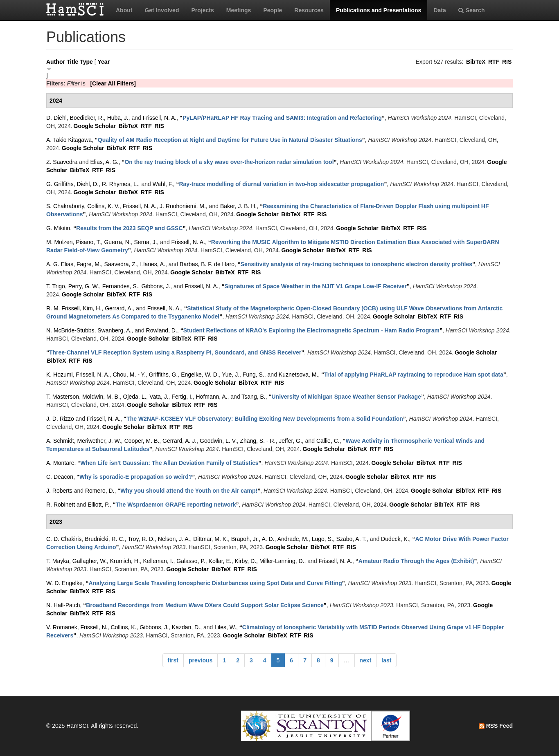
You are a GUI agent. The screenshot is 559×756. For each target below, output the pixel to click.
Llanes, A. (153, 264)
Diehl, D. (88, 184)
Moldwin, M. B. (101, 397)
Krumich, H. (125, 561)
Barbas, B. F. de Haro (207, 264)
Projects (202, 10)
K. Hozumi (60, 375)
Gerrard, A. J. (179, 441)
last (386, 660)
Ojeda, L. (135, 397)
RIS (507, 62)
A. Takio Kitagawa (69, 140)
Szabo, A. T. (352, 539)
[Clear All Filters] (113, 83)
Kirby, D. (245, 561)
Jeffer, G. (290, 441)
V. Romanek (62, 627)
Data (440, 10)
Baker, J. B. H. (238, 206)
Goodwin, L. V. (218, 441)
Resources (309, 10)
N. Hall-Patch (63, 605)
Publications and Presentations (379, 10)
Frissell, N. (94, 627)
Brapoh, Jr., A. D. (253, 539)
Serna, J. (146, 242)
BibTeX (476, 62)
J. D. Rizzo (60, 419)
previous (201, 660)
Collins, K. (123, 627)
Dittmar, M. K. (211, 539)
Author (56, 62)
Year (104, 62)
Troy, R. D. (141, 539)
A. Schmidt (60, 441)
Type (86, 62)
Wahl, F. (163, 184)
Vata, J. (159, 397)
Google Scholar (95, 126)
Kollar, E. (220, 561)
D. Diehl (56, 118)
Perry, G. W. (84, 286)
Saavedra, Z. (121, 264)
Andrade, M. (293, 539)
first (173, 660)
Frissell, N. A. (160, 118)
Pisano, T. (88, 242)
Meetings (239, 10)
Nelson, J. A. (174, 539)
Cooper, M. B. (142, 441)
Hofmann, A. (211, 397)
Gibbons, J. (156, 286)
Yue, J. (231, 375)
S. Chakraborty (65, 206)
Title (73, 62)
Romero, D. (100, 491)
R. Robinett (61, 505)
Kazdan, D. (186, 627)
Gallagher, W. (90, 561)
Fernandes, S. (120, 286)
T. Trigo (56, 286)
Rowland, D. (162, 330)
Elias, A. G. (104, 162)
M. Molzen (60, 242)
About (124, 10)
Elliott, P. (98, 505)
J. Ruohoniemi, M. (183, 206)
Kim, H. (92, 308)
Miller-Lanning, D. (282, 561)
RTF (494, 62)
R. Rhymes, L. (120, 184)
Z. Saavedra (62, 162)
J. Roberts (59, 491)
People (273, 10)
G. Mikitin (58, 228)
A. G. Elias (60, 264)
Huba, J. (118, 118)
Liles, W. (225, 627)
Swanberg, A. (114, 330)
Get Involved (162, 10)
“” (282, 118)
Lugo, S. (322, 539)
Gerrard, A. (119, 308)
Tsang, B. (253, 397)
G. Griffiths (60, 184)
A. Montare (60, 463)
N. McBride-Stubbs (70, 330)
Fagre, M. (89, 264)
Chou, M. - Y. (129, 375)
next (366, 660)
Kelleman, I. (158, 561)
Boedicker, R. (87, 118)
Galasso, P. (191, 561)
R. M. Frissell (63, 308)
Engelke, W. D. (200, 375)
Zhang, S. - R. (258, 441)
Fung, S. (254, 375)
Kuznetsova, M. (299, 375)
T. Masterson (63, 397)
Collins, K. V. (103, 206)
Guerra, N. (117, 242)
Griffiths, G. (163, 375)
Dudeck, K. (395, 539)
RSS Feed (496, 726)
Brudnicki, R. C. (105, 539)
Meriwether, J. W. (99, 441)
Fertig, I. (182, 397)
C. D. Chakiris (64, 539)
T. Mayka (58, 561)
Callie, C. (328, 441)
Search (472, 10)
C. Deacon (60, 477)
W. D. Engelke (64, 583)
